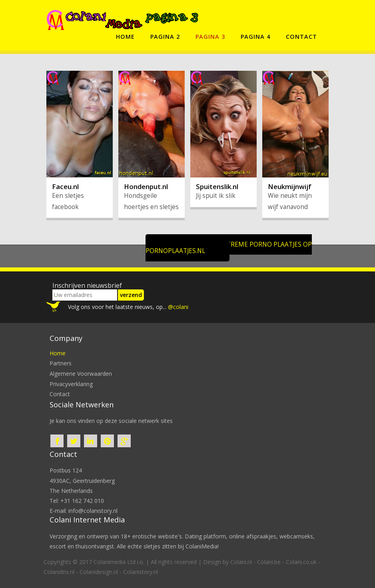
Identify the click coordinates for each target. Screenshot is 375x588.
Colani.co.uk (301, 562)
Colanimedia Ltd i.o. (119, 562)
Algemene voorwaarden (81, 374)
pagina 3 (210, 37)
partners (61, 363)
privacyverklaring (71, 384)
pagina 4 (255, 37)
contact (301, 37)
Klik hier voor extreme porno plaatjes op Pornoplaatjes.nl (229, 248)
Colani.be (269, 562)
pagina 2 (165, 37)
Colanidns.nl (59, 572)
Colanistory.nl (141, 572)
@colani (178, 307)
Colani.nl (241, 562)
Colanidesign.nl (99, 572)
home (125, 37)
